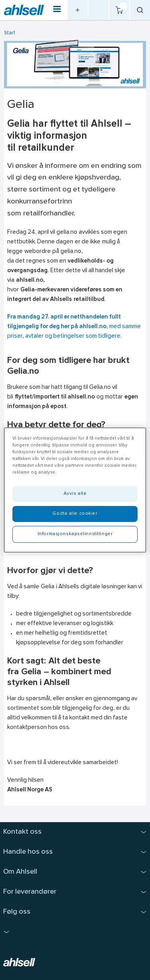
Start (10, 33)
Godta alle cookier (75, 514)
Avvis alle (75, 494)
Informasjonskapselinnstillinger (75, 534)
